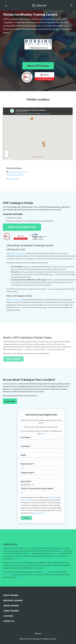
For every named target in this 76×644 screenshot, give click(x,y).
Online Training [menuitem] (11, 606)
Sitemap (38, 634)
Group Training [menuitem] (11, 595)
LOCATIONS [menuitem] (8, 616)
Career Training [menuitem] (11, 611)
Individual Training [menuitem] (13, 600)
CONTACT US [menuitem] (9, 621)
